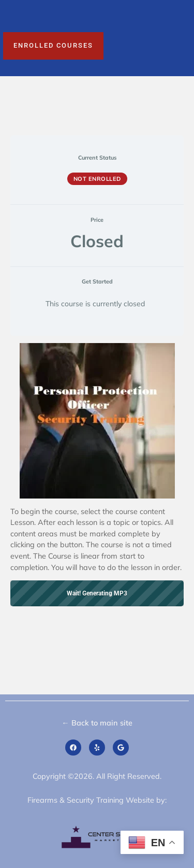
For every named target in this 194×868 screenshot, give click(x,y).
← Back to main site (97, 723)
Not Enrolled (97, 179)
